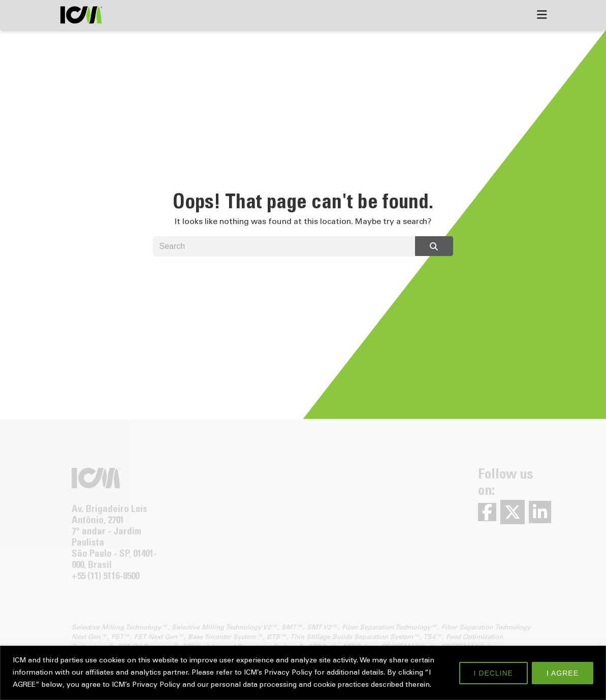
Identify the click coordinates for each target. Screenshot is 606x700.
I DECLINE (493, 673)
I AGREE (563, 673)
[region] (303, 673)
